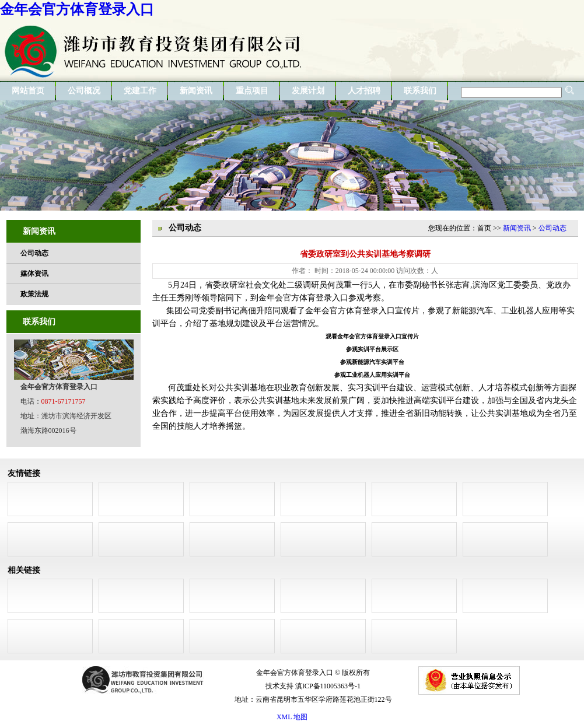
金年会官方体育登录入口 (77, 9)
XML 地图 (292, 717)
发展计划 (308, 91)
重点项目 (252, 91)
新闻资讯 (196, 91)
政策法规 (34, 294)
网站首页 (28, 91)
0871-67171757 (64, 401)
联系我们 (420, 91)
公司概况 (84, 91)
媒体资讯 (34, 274)
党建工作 (140, 91)
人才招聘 (364, 91)
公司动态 (34, 253)
